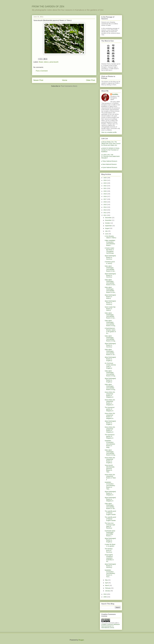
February (108, 588)
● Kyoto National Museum (109, 167)
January (108, 591)
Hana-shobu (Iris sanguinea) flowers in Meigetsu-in (110, 395)
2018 (105, 196)
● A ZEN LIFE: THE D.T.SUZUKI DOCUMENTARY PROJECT (111, 156)
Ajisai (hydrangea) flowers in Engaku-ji (110, 359)
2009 (105, 597)
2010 (105, 594)
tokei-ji (46, 62)
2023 (105, 183)
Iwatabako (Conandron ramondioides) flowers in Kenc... (110, 573)
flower (41, 62)
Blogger (81, 640)
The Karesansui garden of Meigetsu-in (110, 409)
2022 (105, 186)
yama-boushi (54, 62)
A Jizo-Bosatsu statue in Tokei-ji (110, 237)
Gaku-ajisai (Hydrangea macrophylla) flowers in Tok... (110, 506)
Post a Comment (42, 71)
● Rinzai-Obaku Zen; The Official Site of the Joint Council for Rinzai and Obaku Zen (111, 144)
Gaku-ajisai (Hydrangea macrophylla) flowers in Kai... (110, 269)
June (107, 234)
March (107, 585)
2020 (105, 191)
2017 (105, 199)
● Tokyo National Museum (109, 161)
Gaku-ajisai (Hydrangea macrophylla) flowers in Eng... (110, 323)
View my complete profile (109, 132)
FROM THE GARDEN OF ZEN (48, 6)
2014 (105, 207)
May (107, 580)
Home (65, 80)
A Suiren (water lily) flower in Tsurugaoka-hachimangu (109, 250)
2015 (105, 205)
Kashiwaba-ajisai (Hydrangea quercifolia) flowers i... (110, 533)
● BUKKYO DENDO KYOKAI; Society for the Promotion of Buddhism (110, 150)
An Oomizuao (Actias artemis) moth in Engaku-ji (110, 366)
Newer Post (38, 80)
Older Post (91, 80)
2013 (105, 210)
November (108, 220)
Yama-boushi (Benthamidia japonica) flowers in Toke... (110, 469)
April (107, 583)
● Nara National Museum (109, 164)
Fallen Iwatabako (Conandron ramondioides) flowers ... (110, 243)
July (106, 231)
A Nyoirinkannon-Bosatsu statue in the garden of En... (110, 331)
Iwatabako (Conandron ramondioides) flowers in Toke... (110, 485)
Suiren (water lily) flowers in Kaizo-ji (110, 309)
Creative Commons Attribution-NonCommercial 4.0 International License (111, 626)
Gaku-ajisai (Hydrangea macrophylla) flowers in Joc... (110, 352)
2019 (105, 194)
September (109, 226)
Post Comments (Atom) (69, 86)
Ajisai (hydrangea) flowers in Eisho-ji (110, 297)
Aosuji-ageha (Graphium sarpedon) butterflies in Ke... (109, 558)
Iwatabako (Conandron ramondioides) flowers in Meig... (110, 444)
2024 (105, 180)
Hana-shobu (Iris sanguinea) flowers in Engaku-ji (110, 460)
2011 (105, 215)
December (108, 218)
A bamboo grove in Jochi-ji (110, 263)
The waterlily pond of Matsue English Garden (110, 513)
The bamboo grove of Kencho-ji (109, 550)
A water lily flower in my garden (110, 545)
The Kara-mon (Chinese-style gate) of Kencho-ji (110, 526)
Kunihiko (115, 94)
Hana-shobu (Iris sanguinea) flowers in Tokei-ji (110, 477)
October (108, 223)
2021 (105, 188)
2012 (105, 213)
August (107, 228)
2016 (105, 202)
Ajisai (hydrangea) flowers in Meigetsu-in (110, 493)
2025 (105, 178)
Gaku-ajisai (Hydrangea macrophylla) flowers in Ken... (110, 282)
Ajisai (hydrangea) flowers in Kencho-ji (110, 257)
